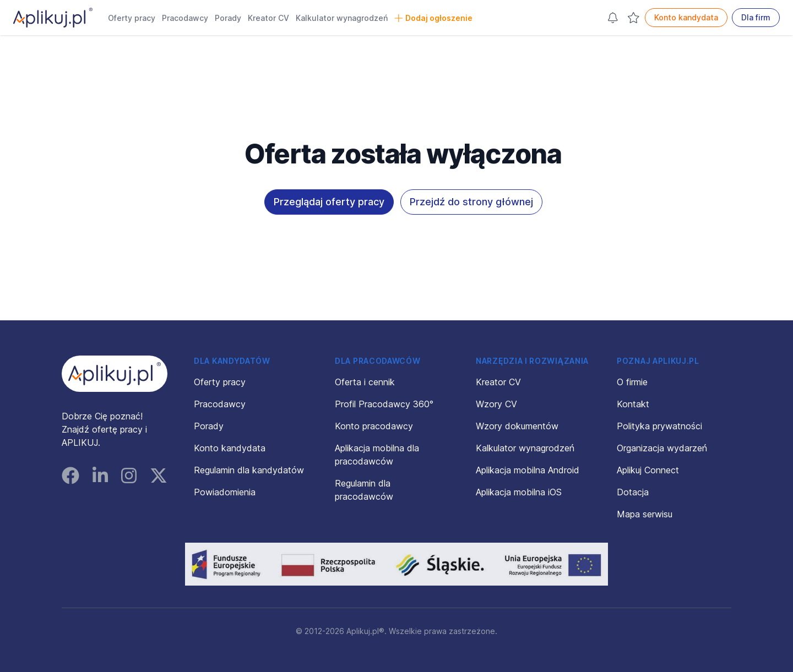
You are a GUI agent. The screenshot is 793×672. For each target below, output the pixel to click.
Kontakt (633, 404)
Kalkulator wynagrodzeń (342, 18)
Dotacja (633, 492)
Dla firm (756, 17)
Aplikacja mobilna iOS (519, 492)
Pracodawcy (185, 18)
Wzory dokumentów (517, 426)
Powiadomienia (225, 492)
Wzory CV (496, 404)
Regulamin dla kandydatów (249, 470)
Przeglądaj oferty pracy (329, 202)
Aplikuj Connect (648, 470)
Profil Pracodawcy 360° (384, 404)
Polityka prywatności (659, 426)
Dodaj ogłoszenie (433, 18)
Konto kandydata (686, 17)
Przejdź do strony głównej (471, 202)
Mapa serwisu (645, 514)
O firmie (632, 382)
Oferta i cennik (365, 382)
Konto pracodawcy (374, 426)
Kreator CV (268, 18)
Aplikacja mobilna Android (528, 470)
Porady (228, 18)
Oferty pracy (132, 18)
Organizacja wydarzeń (662, 448)
